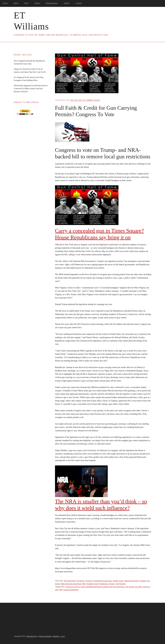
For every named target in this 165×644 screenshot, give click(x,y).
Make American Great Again (71, 584)
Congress (89, 581)
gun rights (138, 587)
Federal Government (131, 581)
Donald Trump (118, 581)
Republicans (104, 584)
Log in (63, 636)
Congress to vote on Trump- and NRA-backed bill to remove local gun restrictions (95, 587)
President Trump (92, 584)
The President (120, 584)
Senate (112, 584)
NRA (84, 584)
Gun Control (130, 587)
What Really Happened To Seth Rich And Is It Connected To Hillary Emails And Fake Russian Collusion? (31, 89)
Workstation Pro (32, 636)
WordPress (56, 636)
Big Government (70, 581)
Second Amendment (71, 590)
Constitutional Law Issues (103, 581)
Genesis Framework (45, 636)
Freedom (143, 581)
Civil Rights (80, 581)
